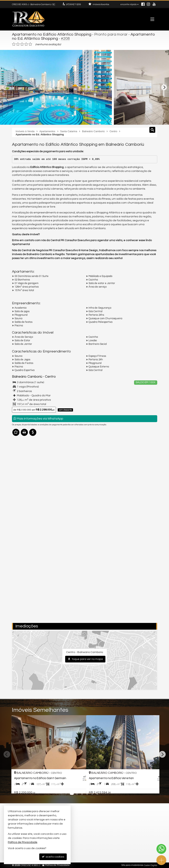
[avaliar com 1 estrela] (14, 44)
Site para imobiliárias (132, 865)
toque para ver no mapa (85, 659)
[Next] (164, 87)
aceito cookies (53, 857)
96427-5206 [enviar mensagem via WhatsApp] (74, 4)
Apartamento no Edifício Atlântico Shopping (52, 34)
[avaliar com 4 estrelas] (26, 44)
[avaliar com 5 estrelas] (30, 44)
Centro (50, 377)
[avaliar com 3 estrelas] (22, 44)
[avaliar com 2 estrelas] (18, 44)
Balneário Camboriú (27, 377)
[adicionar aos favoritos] (79, 787)
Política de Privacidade (57, 865)
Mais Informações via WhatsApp (38, 418)
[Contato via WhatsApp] (161, 849)
